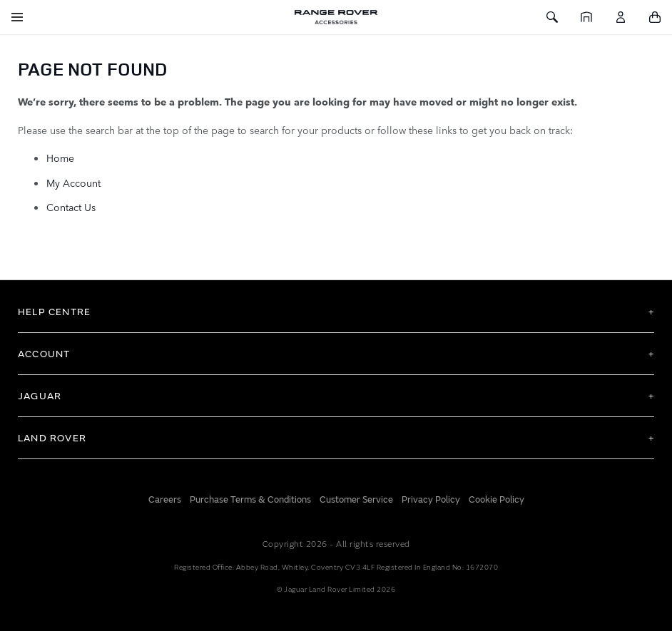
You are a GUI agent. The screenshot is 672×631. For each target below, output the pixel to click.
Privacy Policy (431, 500)
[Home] (586, 17)
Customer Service (356, 500)
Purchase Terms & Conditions (250, 500)
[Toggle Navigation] (17, 17)
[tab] (336, 312)
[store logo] (336, 17)
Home (60, 158)
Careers (165, 500)
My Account (73, 183)
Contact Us (71, 207)
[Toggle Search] (552, 17)
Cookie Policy (497, 500)
